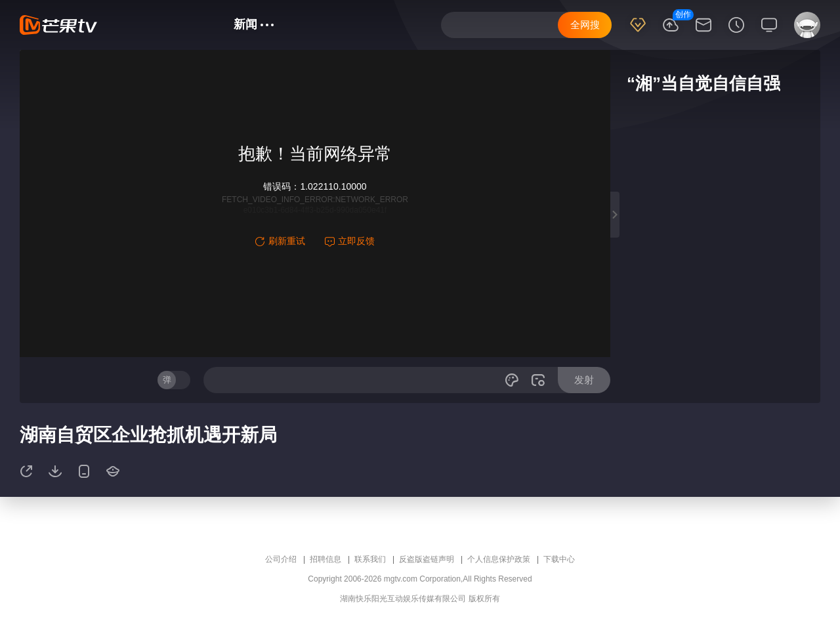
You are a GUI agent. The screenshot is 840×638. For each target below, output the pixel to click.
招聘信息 (325, 559)
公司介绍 (281, 559)
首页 (129, 24)
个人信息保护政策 (499, 559)
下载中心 (559, 559)
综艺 (164, 24)
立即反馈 (350, 241)
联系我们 (370, 559)
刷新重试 (280, 241)
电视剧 (203, 24)
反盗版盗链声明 (427, 559)
